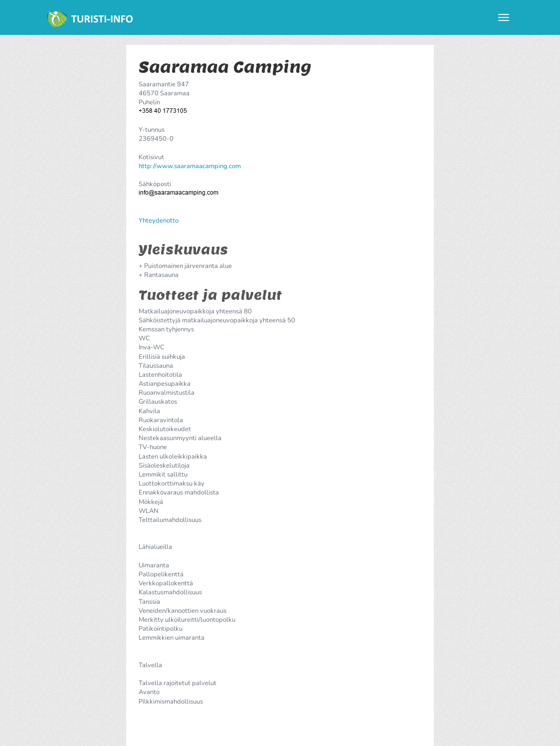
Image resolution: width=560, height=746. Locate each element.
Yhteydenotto (159, 221)
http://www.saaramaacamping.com (190, 166)
